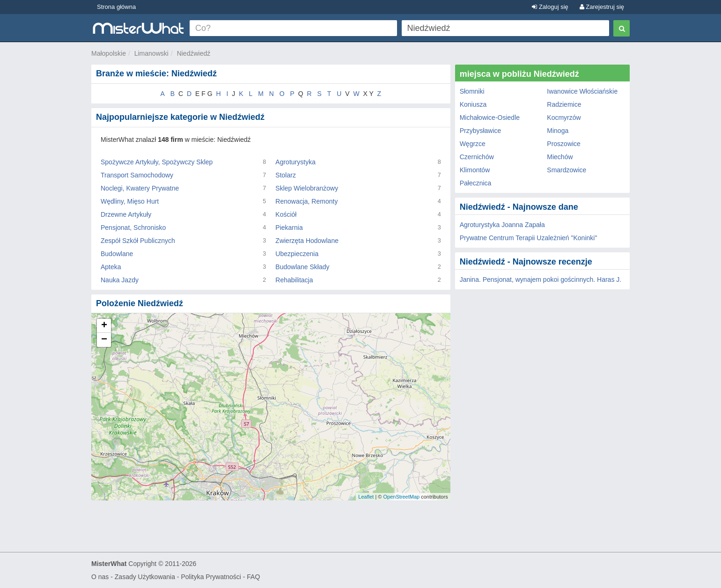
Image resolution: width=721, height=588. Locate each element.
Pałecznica (476, 183)
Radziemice (564, 104)
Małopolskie (109, 53)
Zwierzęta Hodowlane (307, 241)
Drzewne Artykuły (126, 214)
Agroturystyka (295, 162)
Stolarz (286, 175)
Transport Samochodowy (137, 175)
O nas (100, 577)
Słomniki (472, 91)
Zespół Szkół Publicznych (138, 241)
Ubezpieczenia (297, 254)
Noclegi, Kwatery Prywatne (140, 188)
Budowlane (117, 254)
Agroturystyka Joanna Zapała (502, 225)
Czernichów (477, 157)
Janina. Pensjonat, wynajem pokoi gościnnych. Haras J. (541, 279)
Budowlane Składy (302, 267)
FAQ (253, 577)
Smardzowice (566, 170)
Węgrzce (473, 144)
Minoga (558, 131)
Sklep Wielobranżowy (307, 188)
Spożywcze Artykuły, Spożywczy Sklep (157, 162)
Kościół (286, 214)
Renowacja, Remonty (306, 201)
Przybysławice (481, 131)
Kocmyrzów (564, 118)
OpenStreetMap (401, 497)
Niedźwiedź (194, 53)
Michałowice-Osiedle (490, 118)
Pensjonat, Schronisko (133, 228)
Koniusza (473, 104)
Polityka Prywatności (211, 577)
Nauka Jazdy (120, 280)
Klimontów (475, 170)
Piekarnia (289, 228)
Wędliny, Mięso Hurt (130, 201)
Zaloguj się (550, 7)
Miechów (560, 157)
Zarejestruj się (602, 7)
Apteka (111, 267)
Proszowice (564, 144)
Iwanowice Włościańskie (582, 91)
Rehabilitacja (294, 280)
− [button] (104, 340)
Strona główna (116, 7)
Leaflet (366, 497)
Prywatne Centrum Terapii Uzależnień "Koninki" (529, 238)
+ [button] (104, 326)
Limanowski (151, 53)
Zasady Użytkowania (145, 577)
